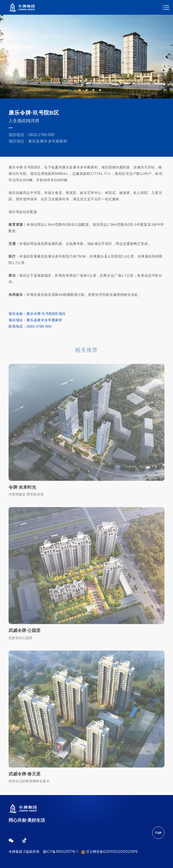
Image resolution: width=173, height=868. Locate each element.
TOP (158, 833)
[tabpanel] (86, 57)
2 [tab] (80, 90)
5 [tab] (100, 90)
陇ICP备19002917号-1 (60, 852)
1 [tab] (73, 90)
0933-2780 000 (41, 135)
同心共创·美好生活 (27, 820)
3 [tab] (86, 90)
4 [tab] (93, 90)
